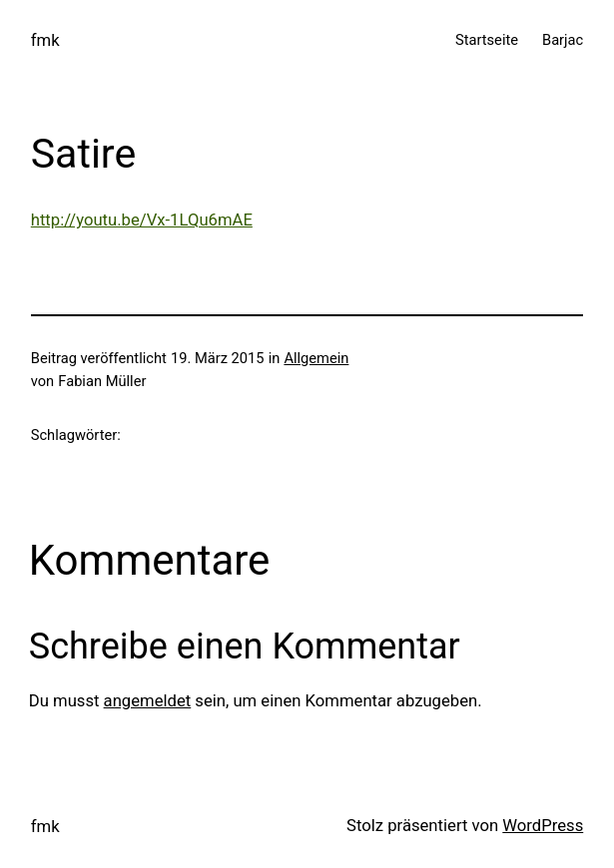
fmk (45, 40)
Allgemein (316, 358)
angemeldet (148, 701)
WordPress (543, 826)
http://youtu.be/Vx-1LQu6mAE (142, 220)
